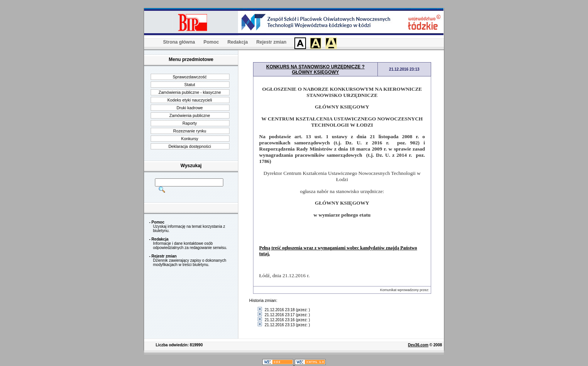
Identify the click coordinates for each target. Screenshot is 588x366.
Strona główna (179, 42)
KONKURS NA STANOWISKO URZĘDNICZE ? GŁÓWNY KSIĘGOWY (315, 69)
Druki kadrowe (190, 108)
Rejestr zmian (271, 42)
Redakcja (238, 42)
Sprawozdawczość (190, 77)
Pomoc (211, 42)
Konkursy (190, 139)
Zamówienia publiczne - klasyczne (190, 92)
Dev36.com (418, 345)
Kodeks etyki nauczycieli (190, 100)
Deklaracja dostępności (190, 146)
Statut (190, 85)
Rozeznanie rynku (189, 131)
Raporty (189, 123)
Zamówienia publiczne (189, 115)
